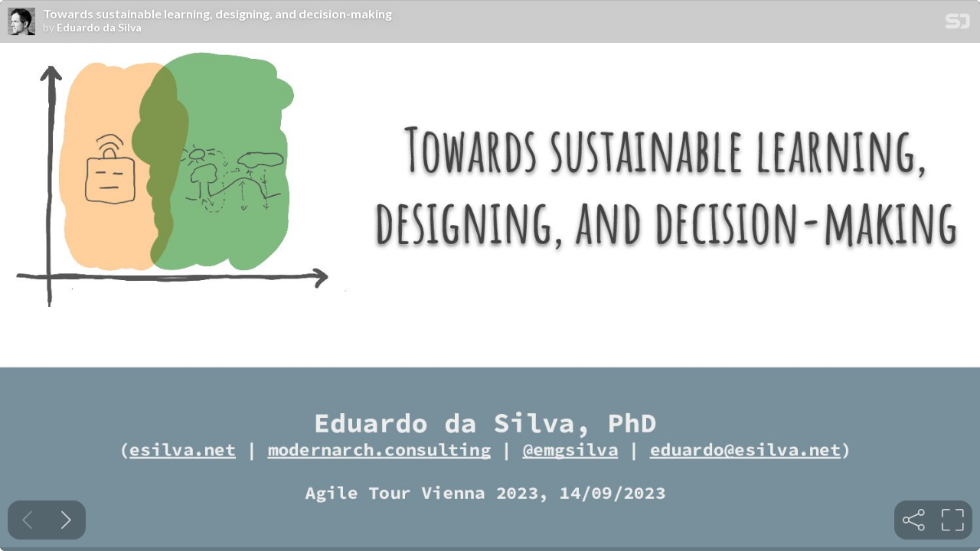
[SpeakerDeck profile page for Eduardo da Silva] (21, 22)
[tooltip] (914, 520)
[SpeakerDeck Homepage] (958, 24)
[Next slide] (66, 520)
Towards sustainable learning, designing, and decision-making (217, 14)
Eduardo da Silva (99, 28)
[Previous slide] (27, 520)
